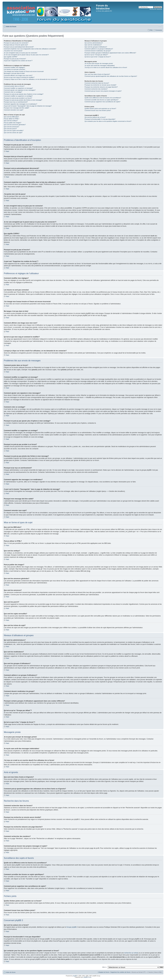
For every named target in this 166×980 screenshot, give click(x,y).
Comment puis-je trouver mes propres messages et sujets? (103, 91)
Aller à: (105, 967)
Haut (7, 151)
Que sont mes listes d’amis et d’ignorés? (97, 74)
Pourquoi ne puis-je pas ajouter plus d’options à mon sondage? (24, 94)
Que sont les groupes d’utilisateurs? (96, 47)
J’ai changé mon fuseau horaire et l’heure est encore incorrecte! (24, 71)
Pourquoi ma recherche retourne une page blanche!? (101, 87)
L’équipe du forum (104, 972)
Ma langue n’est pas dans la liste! (14, 73)
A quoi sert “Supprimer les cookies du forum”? (18, 61)
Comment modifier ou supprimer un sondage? (18, 96)
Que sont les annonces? (11, 127)
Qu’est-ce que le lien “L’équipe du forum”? (98, 57)
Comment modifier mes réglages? (14, 67)
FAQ (151, 30)
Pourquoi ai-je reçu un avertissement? (16, 102)
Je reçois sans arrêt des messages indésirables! (100, 66)
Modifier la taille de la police (160, 26)
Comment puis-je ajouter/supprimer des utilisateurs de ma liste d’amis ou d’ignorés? (111, 76)
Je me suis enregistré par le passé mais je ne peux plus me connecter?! (26, 55)
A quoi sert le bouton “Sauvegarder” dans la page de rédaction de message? (28, 106)
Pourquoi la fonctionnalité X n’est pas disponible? (100, 119)
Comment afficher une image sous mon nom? (18, 75)
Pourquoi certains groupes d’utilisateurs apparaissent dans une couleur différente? (110, 53)
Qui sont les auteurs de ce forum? (95, 117)
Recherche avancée (156, 9)
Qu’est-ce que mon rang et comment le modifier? (19, 77)
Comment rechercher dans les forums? (97, 83)
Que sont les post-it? (10, 129)
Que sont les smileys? (11, 121)
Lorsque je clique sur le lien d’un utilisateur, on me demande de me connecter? (31, 79)
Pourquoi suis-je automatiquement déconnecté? (19, 47)
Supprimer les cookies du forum (120, 972)
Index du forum (11, 27)
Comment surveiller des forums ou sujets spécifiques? (102, 100)
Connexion (159, 30)
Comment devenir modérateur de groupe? (98, 51)
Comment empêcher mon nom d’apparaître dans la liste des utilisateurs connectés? (30, 49)
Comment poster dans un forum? (14, 86)
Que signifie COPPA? (11, 57)
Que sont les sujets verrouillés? (14, 131)
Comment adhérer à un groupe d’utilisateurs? (99, 49)
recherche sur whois (131, 953)
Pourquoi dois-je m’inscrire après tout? (16, 45)
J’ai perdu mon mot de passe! (13, 51)
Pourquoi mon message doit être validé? (16, 108)
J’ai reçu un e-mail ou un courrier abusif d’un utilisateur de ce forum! (106, 67)
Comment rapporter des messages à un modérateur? (20, 104)
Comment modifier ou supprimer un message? (18, 88)
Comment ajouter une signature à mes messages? (20, 90)
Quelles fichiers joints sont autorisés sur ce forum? (100, 109)
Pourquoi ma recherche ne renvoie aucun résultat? (100, 85)
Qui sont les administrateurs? (94, 43)
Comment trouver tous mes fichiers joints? (98, 110)
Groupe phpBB (71, 927)
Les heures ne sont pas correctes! (15, 69)
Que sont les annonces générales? (15, 125)
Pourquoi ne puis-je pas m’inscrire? (15, 59)
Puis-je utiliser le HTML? (11, 119)
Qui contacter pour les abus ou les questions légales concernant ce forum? (108, 121)
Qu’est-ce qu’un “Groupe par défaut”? (96, 55)
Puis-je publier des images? (13, 123)
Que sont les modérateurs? (93, 45)
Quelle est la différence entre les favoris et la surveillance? (103, 98)
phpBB (75, 976)
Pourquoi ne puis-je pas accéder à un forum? (18, 98)
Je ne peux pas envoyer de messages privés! (99, 63)
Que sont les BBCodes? (11, 117)
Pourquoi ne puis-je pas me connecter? (16, 43)
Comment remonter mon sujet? (14, 110)
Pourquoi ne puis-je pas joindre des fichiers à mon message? (23, 100)
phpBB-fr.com (87, 977)
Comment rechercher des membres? (96, 89)
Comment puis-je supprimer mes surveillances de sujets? (103, 102)
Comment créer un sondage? (13, 92)
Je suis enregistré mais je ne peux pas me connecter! (21, 53)
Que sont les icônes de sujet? (13, 133)
